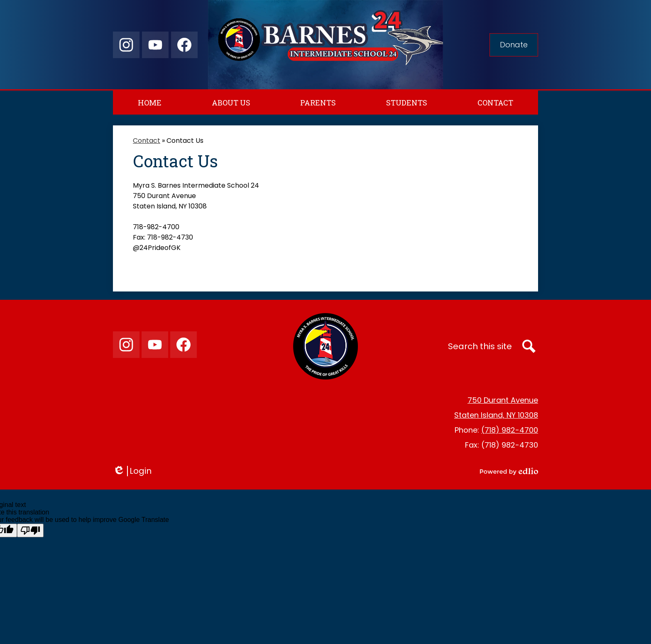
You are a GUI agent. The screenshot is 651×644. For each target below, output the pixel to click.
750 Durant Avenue (503, 400)
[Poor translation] (30, 530)
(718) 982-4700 (510, 430)
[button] (231, 103)
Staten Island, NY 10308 (496, 415)
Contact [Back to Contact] (147, 141)
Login (132, 471)
